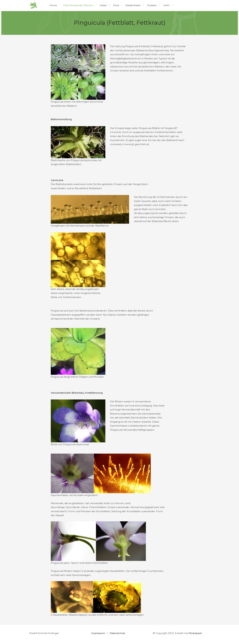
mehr (166, 5)
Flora (116, 5)
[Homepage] (33, 5)
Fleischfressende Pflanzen (78, 5)
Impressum (98, 633)
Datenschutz (117, 633)
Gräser (103, 5)
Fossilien (152, 5)
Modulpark (195, 633)
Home (53, 5)
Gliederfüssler (133, 5)
